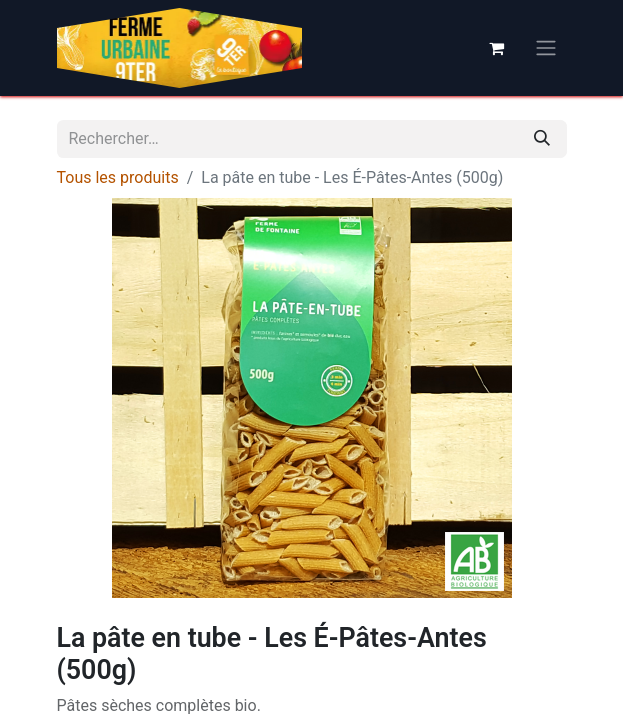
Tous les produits (118, 177)
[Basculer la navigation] (546, 48)
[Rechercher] (542, 139)
